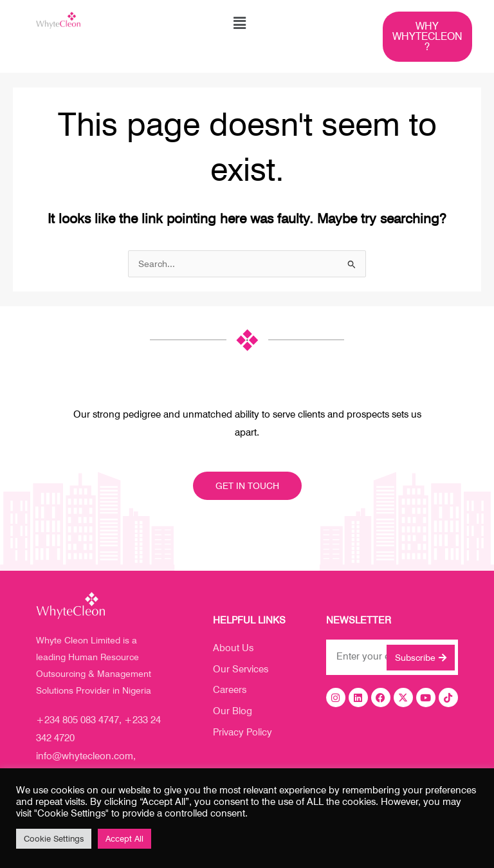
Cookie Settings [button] (54, 838)
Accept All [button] (124, 838)
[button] (239, 23)
